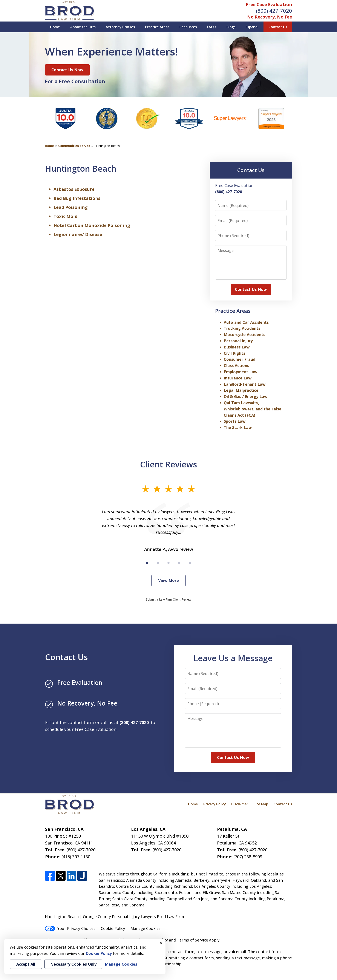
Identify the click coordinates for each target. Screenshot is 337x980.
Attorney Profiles (120, 27)
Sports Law (235, 421)
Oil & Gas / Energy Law (246, 396)
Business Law (237, 347)
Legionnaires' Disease (78, 234)
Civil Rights (234, 353)
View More (168, 580)
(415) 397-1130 (76, 857)
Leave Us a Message (233, 658)
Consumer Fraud (240, 359)
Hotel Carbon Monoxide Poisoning (92, 225)
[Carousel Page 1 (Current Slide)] (147, 563)
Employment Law (240, 372)
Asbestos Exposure (74, 189)
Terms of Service (192, 940)
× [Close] (161, 943)
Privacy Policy (215, 804)
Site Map (261, 804)
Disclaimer (240, 804)
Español (252, 27)
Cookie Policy (113, 928)
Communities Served (74, 146)
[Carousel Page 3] (168, 563)
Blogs (231, 27)
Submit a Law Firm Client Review (169, 599)
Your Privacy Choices (70, 928)
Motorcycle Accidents (244, 334)
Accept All (26, 964)
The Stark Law (238, 427)
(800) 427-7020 (274, 11)
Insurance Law (238, 378)
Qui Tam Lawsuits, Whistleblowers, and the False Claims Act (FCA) (253, 409)
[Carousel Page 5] (190, 563)
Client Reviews (169, 464)
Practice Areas (157, 27)
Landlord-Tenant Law (245, 384)
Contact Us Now (67, 70)
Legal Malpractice (241, 390)
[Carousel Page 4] (179, 563)
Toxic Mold (66, 216)
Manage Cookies (146, 928)
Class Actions (236, 365)
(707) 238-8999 (248, 857)
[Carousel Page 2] (158, 563)
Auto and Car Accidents (246, 322)
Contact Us (278, 27)
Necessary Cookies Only (73, 964)
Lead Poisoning (71, 207)
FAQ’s (212, 27)
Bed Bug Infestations (77, 198)
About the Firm (83, 27)
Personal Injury (238, 341)
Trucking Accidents (242, 328)
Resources (188, 27)
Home (55, 27)
